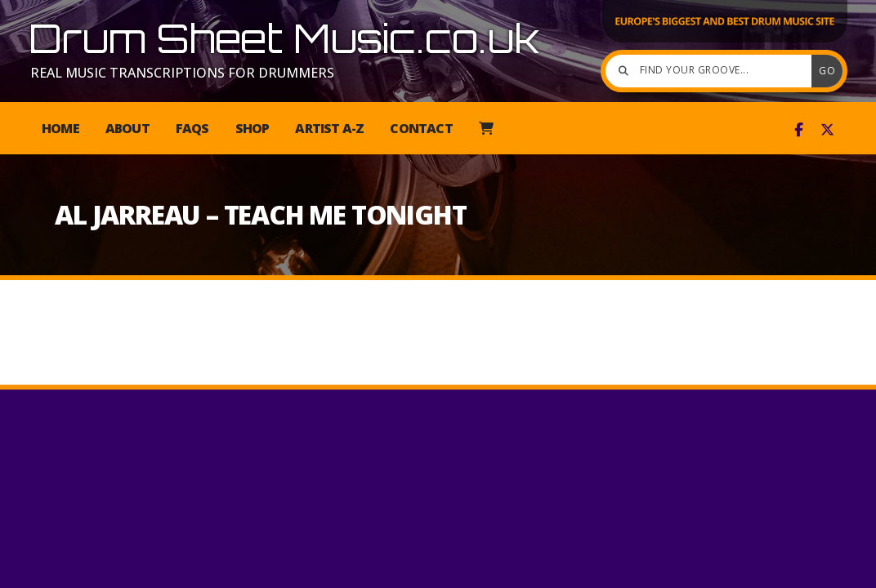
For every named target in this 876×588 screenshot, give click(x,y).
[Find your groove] (713, 71)
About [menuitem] (127, 128)
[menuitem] (486, 128)
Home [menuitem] (60, 128)
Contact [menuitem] (421, 128)
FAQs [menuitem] (192, 128)
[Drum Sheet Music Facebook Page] (799, 130)
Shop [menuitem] (253, 128)
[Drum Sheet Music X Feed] (827, 130)
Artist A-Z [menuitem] (329, 128)
